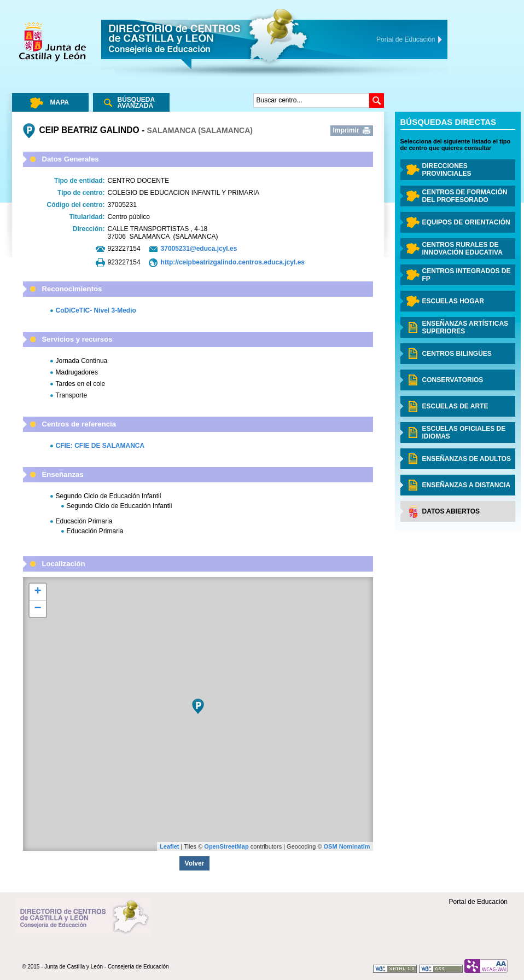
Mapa (60, 102)
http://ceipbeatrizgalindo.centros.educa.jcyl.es (233, 262)
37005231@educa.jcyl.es (199, 249)
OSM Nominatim (347, 846)
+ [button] (37, 592)
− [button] (37, 609)
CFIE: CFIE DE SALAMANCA (100, 446)
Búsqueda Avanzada (136, 103)
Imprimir (346, 130)
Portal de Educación (478, 902)
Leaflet (169, 846)
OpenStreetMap (226, 846)
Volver (195, 863)
